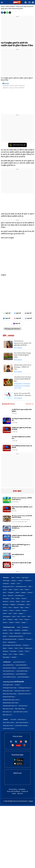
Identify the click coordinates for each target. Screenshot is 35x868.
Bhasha (7, 84)
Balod (16, 648)
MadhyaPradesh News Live (10, 706)
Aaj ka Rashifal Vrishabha (9, 668)
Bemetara (26, 645)
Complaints (22, 789)
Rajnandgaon (6, 657)
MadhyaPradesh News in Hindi (11, 700)
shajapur (24, 622)
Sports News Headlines (22, 723)
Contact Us (25, 791)
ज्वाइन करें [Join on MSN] (17, 324)
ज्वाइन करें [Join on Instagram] (17, 318)
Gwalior (13, 584)
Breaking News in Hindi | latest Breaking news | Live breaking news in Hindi (22, 386)
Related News (8, 404)
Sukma (27, 651)
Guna (18, 584)
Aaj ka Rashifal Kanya (8, 674)
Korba (19, 627)
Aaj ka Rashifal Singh (22, 671)
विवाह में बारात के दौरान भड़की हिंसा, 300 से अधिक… (22, 508)
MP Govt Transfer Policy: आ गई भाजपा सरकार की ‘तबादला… (22, 517)
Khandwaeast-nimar (21, 587)
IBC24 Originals (18, 348)
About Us (20, 794)
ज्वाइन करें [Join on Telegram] (7, 318)
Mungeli (14, 657)
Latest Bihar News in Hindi (20, 712)
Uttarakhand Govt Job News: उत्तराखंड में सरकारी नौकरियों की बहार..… (23, 379)
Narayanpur (13, 651)
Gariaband (21, 639)
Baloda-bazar (29, 648)
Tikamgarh (11, 593)
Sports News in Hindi (8, 723)
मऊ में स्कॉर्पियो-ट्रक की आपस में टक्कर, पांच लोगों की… (22, 447)
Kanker (11, 630)
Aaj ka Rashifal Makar (23, 677)
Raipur (16, 654)
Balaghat (13, 604)
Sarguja (5, 654)
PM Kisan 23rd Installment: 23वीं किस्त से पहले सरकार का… (22, 499)
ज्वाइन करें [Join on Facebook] (18, 313)
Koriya (4, 642)
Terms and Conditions (14, 791)
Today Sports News (8, 726)
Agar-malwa (25, 578)
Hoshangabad (21, 604)
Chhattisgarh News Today (10, 688)
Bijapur (5, 648)
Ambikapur (25, 630)
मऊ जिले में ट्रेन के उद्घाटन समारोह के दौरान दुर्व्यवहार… (22, 410)
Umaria (5, 590)
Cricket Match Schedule (21, 726)
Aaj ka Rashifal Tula (21, 674)
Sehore (5, 607)
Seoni (10, 607)
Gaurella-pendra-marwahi (16, 636)
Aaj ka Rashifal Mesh (21, 665)
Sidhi (29, 616)
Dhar (13, 598)
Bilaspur (11, 648)
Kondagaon (25, 627)
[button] (2, 3)
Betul (28, 601)
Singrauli (16, 607)
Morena (24, 598)
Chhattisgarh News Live (25, 688)
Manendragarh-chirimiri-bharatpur (12, 645)
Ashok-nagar (6, 581)
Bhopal (18, 601)
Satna (27, 607)
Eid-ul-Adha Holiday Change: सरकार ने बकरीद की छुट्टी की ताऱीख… (23, 355)
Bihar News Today (20, 709)
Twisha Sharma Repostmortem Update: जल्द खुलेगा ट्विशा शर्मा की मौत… (23, 343)
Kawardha (17, 630)
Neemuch (11, 595)
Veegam (31, 801)
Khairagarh (29, 639)
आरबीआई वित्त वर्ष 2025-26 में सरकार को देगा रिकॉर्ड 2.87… (21, 527)
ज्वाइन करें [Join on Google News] (28, 318)
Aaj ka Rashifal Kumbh (19, 662)
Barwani (30, 593)
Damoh (16, 590)
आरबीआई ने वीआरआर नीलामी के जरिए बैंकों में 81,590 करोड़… (22, 536)
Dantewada (17, 633)
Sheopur (5, 610)
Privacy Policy (13, 789)
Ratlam (18, 598)
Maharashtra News (8, 691)
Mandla (12, 601)
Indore (18, 578)
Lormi (10, 654)
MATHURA (14, 511)
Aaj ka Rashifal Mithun (24, 668)
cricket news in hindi (8, 729)
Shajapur (24, 610)
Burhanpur (6, 604)
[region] (18, 29)
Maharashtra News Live (24, 694)
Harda (28, 604)
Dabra (4, 593)
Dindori (27, 590)
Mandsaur (5, 601)
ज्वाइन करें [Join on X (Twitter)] (28, 313)
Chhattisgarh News (8, 685)
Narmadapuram (19, 595)
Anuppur (20, 581)
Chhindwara (28, 581)
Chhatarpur (6, 584)
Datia (21, 590)
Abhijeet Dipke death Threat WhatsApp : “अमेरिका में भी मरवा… (23, 367)
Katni (30, 587)
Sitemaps (18, 745)
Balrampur (6, 651)
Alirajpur (14, 581)
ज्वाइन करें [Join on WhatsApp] (7, 313)
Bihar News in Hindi (8, 709)
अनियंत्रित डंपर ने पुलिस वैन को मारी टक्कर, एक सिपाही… (22, 429)
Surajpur (21, 651)
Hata (19, 616)
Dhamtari (5, 633)
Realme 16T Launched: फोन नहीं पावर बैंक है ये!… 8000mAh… (23, 394)
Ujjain (13, 578)
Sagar (22, 607)
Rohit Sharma (22, 720)
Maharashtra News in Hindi (22, 691)
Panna (4, 595)
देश (12, 567)
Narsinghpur (6, 598)
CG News (17, 685)
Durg (11, 633)
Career (14, 794)
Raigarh (21, 654)
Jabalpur (24, 593)
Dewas (10, 590)
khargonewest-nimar (8, 587)
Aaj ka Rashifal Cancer (9, 671)
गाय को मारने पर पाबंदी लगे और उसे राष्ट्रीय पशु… (21, 564)
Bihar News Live (7, 712)
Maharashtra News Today (9, 694)
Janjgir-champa (27, 633)
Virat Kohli (13, 720)
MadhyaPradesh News (9, 697)
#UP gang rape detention (12, 329)
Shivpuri (11, 610)
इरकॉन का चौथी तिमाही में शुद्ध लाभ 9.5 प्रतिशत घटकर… (21, 546)
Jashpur (5, 636)
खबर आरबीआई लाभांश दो (18, 555)
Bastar (21, 648)
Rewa (10, 613)
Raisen (15, 613)
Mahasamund (12, 642)
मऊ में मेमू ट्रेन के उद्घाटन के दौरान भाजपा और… (21, 419)
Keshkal (5, 630)
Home (3, 6)
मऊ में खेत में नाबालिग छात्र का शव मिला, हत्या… (21, 438)
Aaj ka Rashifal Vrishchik (9, 677)
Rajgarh (21, 613)
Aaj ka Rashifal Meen (8, 665)
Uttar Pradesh (10, 6)
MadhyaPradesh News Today (10, 703)
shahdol (11, 622)
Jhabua (18, 593)
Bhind (23, 601)
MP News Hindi (23, 706)
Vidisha (5, 613)
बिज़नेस (13, 530)
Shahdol (18, 610)
